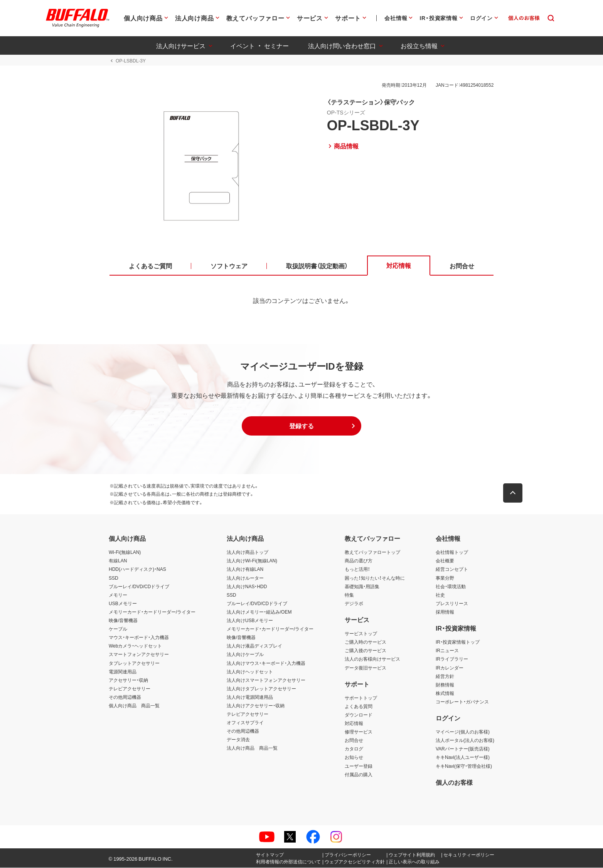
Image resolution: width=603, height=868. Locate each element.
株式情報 (445, 693)
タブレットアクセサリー (134, 663)
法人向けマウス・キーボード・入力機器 (266, 663)
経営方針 (445, 676)
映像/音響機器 (123, 621)
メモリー (118, 595)
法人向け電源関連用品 (250, 697)
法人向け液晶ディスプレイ (254, 646)
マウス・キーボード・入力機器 (139, 638)
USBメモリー (123, 604)
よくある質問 (359, 707)
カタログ (354, 749)
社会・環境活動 (451, 587)
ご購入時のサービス (366, 642)
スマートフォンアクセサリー (139, 655)
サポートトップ (361, 698)
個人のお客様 (454, 782)
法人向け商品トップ (248, 553)
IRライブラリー (452, 659)
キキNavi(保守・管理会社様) (464, 766)
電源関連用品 (123, 672)
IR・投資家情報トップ (458, 642)
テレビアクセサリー (130, 689)
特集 (349, 595)
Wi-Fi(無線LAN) (125, 553)
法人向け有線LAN (245, 570)
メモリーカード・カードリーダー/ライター (152, 612)
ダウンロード (359, 715)
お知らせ (354, 758)
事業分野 (445, 578)
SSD (114, 578)
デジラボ (354, 604)
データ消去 (238, 740)
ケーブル (118, 629)
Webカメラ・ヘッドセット (135, 646)
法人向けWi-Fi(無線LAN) (252, 561)
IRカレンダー (450, 668)
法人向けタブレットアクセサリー (261, 689)
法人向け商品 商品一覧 (252, 749)
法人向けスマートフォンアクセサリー (266, 680)
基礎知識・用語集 (362, 587)
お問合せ (354, 741)
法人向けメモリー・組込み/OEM (259, 612)
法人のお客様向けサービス (372, 659)
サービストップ (361, 634)
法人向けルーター (245, 578)
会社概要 (445, 561)
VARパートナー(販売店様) (463, 749)
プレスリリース (452, 604)
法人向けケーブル (245, 655)
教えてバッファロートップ (372, 553)
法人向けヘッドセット (250, 672)
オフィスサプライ (245, 723)
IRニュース (447, 651)
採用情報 (445, 612)
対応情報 (354, 723)
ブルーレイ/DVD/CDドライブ (139, 587)
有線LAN (118, 561)
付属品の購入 (359, 775)
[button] (301, 426)
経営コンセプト (452, 570)
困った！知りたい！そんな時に (375, 578)
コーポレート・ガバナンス (462, 702)
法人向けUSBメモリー (250, 621)
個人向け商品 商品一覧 (134, 706)
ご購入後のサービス (366, 651)
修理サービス (359, 732)
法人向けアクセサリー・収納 (256, 706)
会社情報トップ (452, 553)
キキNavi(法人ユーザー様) (463, 758)
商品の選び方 (359, 561)
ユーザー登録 (359, 766)
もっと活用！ (357, 570)
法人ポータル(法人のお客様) (465, 741)
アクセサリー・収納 (128, 680)
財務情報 (445, 685)
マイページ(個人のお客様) (463, 732)
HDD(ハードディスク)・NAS (137, 570)
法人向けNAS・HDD (247, 587)
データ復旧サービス (366, 668)
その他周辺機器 (125, 697)
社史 (440, 595)
